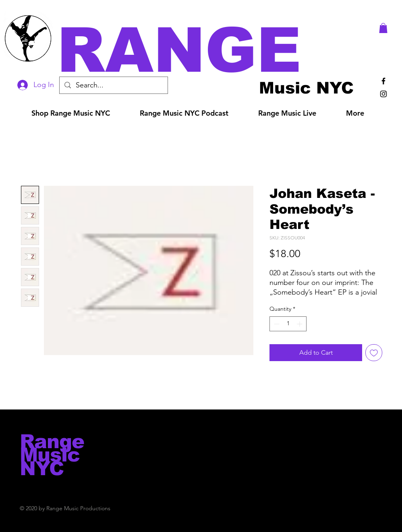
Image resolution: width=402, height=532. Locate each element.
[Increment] (300, 324)
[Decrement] (276, 324)
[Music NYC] (306, 88)
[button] (212, 50)
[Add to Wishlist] (374, 353)
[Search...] (113, 85)
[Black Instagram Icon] (383, 94)
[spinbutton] (288, 324)
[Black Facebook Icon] (383, 81)
